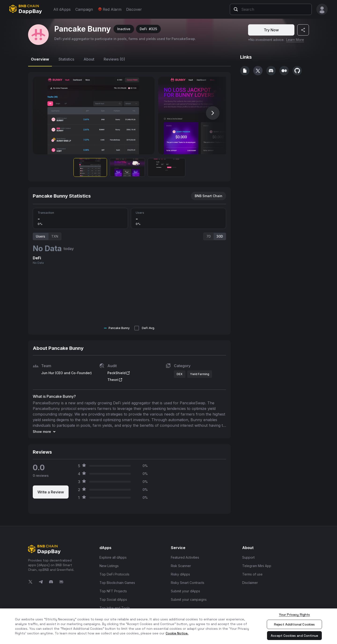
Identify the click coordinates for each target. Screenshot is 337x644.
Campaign (84, 9)
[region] (168, 626)
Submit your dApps (185, 591)
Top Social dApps (113, 599)
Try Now (271, 30)
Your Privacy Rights (295, 615)
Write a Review (51, 492)
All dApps (62, 9)
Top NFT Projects (113, 591)
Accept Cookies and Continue (294, 636)
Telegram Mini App (257, 566)
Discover (134, 9)
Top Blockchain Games (117, 583)
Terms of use (252, 574)
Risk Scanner (181, 566)
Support (248, 557)
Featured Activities (185, 557)
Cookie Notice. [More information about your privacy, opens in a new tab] (177, 633)
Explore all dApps (113, 557)
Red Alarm (110, 9)
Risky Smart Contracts (188, 583)
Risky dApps (180, 574)
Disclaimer (250, 583)
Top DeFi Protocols (114, 574)
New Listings (109, 566)
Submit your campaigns (189, 599)
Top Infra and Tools (115, 608)
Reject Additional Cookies (295, 624)
